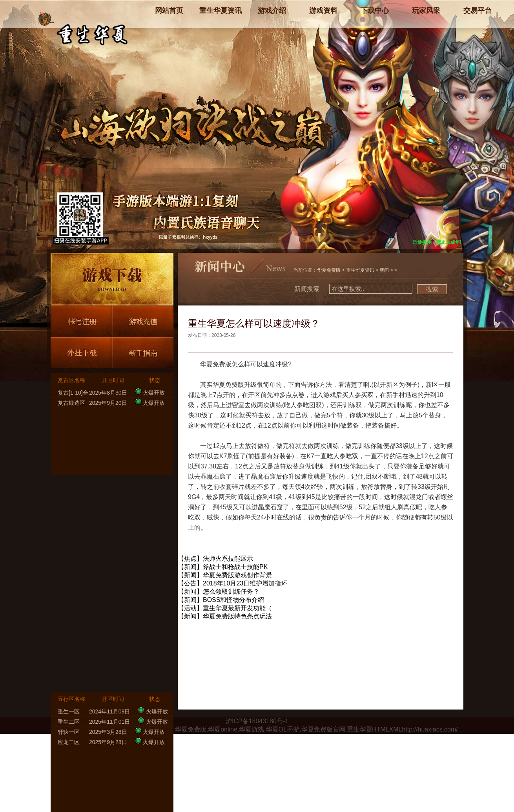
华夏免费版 (329, 270)
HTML (381, 729)
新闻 (384, 270)
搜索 (432, 289)
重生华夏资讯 (360, 270)
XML (396, 729)
